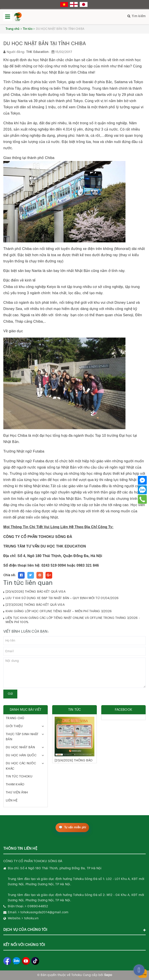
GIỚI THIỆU (14, 726)
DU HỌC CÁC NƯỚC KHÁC (21, 766)
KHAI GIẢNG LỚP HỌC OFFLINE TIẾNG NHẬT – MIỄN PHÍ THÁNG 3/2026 (59, 611)
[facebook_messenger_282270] (139, 970)
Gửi (10, 694)
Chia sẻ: (9, 575)
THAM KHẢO (15, 785)
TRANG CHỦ (15, 718)
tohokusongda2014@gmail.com (45, 912)
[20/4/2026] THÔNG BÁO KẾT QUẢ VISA (36, 592)
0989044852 (38, 906)
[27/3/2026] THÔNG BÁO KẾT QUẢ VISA (35, 605)
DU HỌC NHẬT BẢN (20, 747)
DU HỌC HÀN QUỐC (21, 755)
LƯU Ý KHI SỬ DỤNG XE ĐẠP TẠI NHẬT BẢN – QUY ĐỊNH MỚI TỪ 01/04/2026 (62, 598)
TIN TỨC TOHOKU (19, 777)
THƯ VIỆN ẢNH (17, 793)
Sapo (108, 975)
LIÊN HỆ (12, 801)
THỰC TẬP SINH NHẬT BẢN (22, 737)
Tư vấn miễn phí (75, 827)
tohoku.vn (31, 918)
